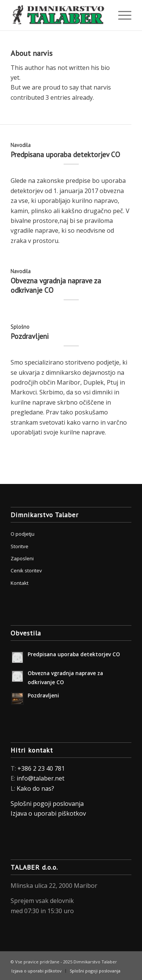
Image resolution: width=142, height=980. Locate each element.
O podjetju (23, 534)
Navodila (21, 145)
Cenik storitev (26, 570)
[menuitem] (121, 15)
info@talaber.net (41, 778)
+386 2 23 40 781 (41, 768)
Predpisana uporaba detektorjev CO (65, 155)
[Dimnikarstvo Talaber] (59, 15)
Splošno (20, 327)
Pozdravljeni (30, 336)
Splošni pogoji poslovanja (47, 804)
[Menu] (121, 15)
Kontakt (20, 583)
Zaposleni (22, 558)
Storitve (20, 546)
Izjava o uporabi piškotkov (49, 813)
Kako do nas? (35, 788)
